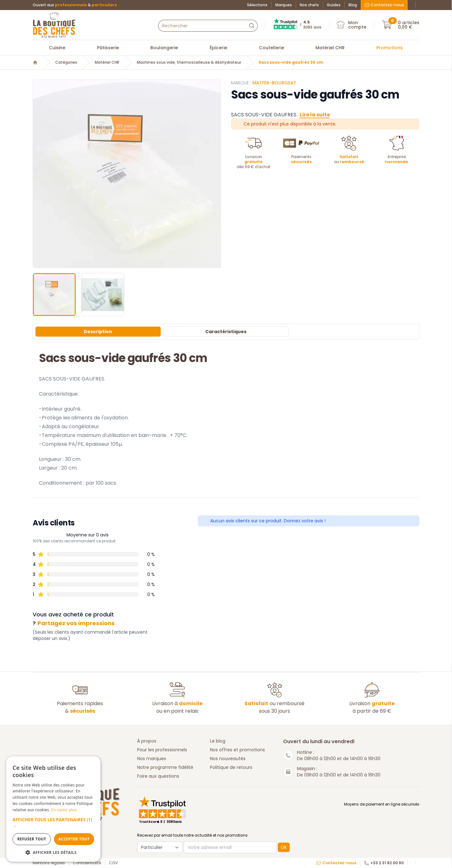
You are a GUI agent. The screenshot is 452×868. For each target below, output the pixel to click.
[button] (53, 823)
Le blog (218, 741)
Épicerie (218, 48)
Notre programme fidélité (165, 767)
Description (98, 332)
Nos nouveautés (228, 759)
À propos (147, 741)
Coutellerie (272, 48)
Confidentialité (87, 863)
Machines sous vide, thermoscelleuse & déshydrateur (189, 62)
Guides (334, 5)
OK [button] (284, 847)
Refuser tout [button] (32, 839)
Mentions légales (49, 863)
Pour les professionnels (162, 750)
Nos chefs (309, 5)
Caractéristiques (226, 332)
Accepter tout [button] (74, 839)
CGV (113, 863)
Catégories (66, 62)
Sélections (257, 5)
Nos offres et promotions (237, 750)
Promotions (390, 48)
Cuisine (57, 48)
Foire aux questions (158, 776)
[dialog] (53, 809)
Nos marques (152, 759)
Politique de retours (231, 767)
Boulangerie (164, 48)
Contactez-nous (384, 5)
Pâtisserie (108, 48)
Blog (353, 5)
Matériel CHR (330, 48)
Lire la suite (315, 115)
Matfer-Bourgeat (274, 83)
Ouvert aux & (75, 5)
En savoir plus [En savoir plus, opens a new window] (64, 810)
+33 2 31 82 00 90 (384, 863)
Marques (284, 5)
